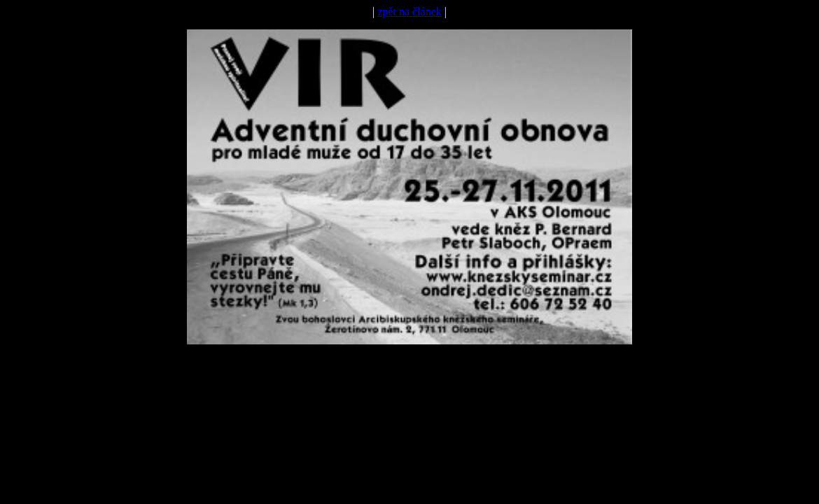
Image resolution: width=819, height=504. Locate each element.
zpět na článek (409, 12)
